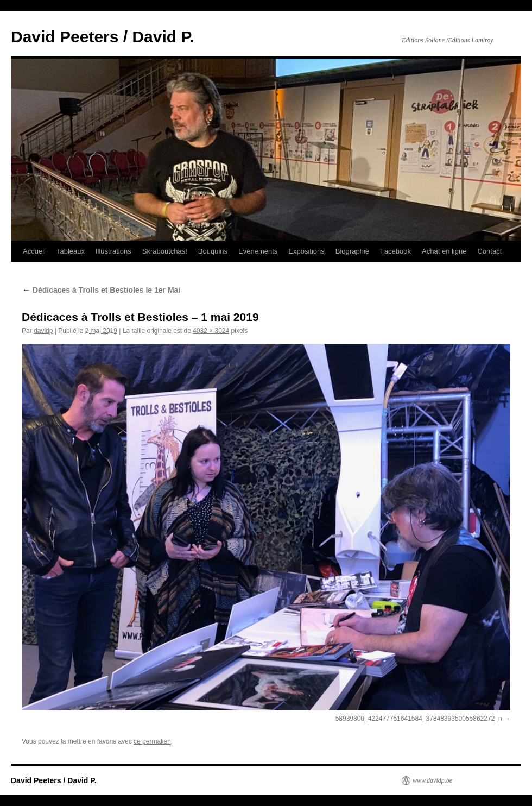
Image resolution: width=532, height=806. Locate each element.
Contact (489, 251)
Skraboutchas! (165, 251)
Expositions (306, 251)
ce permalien (152, 741)
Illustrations (113, 251)
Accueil (34, 251)
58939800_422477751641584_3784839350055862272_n (419, 719)
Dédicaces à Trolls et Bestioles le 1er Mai (101, 290)
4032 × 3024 (211, 331)
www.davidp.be (432, 780)
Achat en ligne (444, 251)
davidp (43, 331)
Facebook (395, 251)
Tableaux (71, 251)
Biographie (352, 251)
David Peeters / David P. (103, 37)
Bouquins (213, 251)
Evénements (258, 251)
